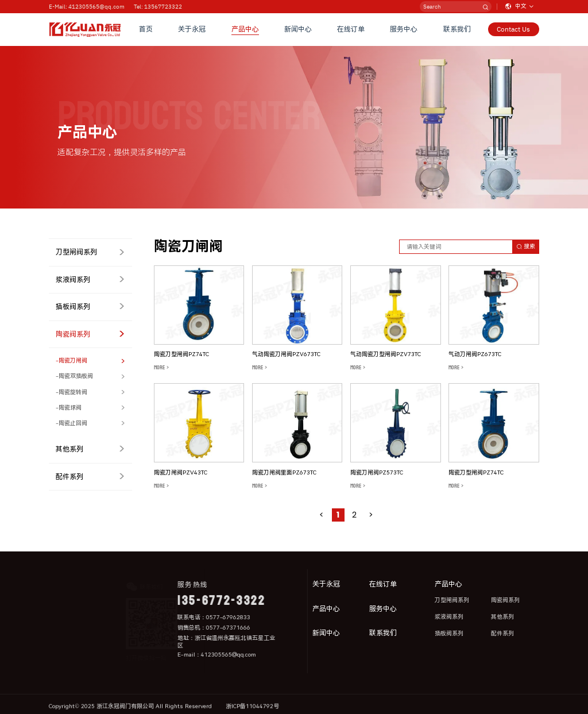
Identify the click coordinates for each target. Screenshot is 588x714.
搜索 (526, 246)
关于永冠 (192, 29)
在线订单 (351, 29)
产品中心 (245, 29)
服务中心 (404, 29)
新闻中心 (298, 29)
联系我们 (457, 29)
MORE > (161, 368)
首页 (146, 29)
